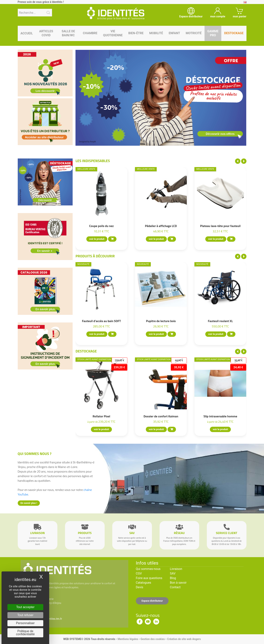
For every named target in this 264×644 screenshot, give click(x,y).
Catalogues (144, 583)
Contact (175, 587)
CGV (139, 573)
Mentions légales (128, 639)
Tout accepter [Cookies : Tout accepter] (25, 607)
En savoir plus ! (29, 503)
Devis (140, 587)
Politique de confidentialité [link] (25, 633)
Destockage (86, 351)
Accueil (27, 33)
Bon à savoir (178, 583)
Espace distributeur (152, 601)
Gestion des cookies (153, 639)
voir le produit (97, 239)
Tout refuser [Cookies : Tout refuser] (25, 615)
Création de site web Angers (184, 639)
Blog (173, 578)
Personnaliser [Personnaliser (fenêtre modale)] (25, 623)
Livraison (176, 569)
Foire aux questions (149, 578)
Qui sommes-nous (148, 569)
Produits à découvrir (95, 256)
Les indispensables (93, 161)
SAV (173, 573)
